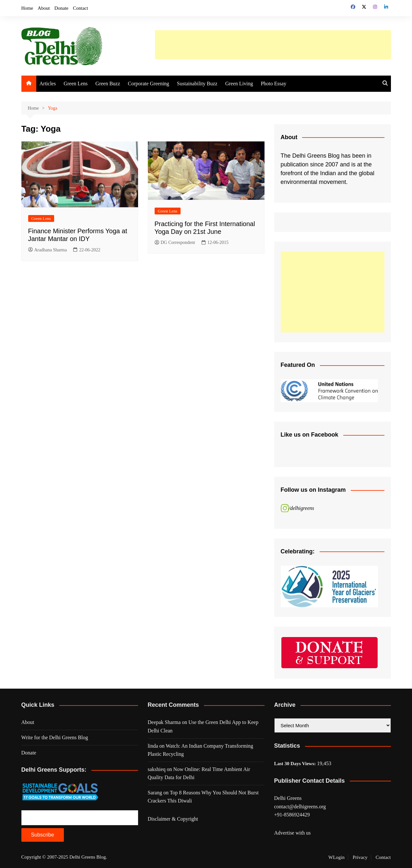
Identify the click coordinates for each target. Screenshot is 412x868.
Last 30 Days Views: (296, 764)
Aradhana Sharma (48, 250)
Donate (61, 8)
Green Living (239, 84)
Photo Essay (273, 84)
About (44, 8)
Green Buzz (108, 84)
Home (27, 8)
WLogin (336, 857)
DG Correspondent (175, 243)
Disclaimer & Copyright (173, 819)
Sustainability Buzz (197, 84)
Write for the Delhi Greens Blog (55, 737)
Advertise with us (293, 833)
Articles (48, 84)
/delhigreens (302, 508)
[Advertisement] (273, 45)
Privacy (360, 857)
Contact (81, 8)
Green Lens (76, 84)
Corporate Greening (148, 84)
